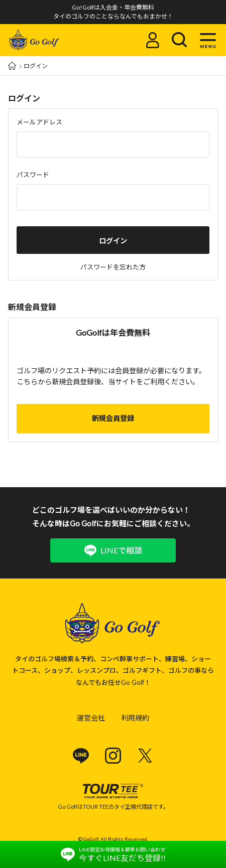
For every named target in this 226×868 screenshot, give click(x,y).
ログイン (113, 241)
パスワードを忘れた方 (113, 267)
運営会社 (91, 718)
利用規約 (135, 718)
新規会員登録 (113, 418)
